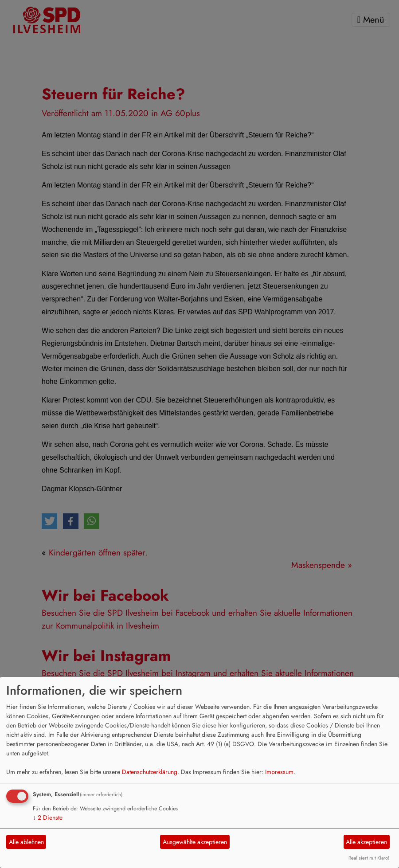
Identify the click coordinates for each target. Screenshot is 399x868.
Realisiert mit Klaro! (369, 858)
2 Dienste (48, 817)
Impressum (279, 772)
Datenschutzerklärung (150, 772)
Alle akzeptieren (366, 842)
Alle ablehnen (26, 842)
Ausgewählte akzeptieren (195, 842)
